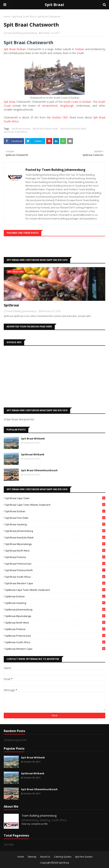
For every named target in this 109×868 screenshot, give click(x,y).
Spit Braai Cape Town (55, 498)
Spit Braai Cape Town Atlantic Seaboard (55, 505)
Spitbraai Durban (55, 596)
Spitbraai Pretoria (55, 629)
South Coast (71, 102)
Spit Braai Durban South (45, 129)
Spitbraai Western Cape (55, 649)
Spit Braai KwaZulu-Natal (73, 129)
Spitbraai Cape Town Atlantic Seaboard (55, 590)
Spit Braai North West (55, 551)
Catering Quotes (63, 857)
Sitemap (32, 857)
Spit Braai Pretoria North (55, 570)
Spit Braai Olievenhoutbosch (39, 470)
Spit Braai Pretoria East (55, 564)
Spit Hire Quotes (84, 857)
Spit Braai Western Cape (55, 583)
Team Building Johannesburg (22, 33)
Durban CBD (60, 117)
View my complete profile (35, 824)
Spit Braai (54, 5)
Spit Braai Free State (55, 518)
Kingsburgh (67, 106)
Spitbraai (11, 305)
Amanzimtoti (50, 106)
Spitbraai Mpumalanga (55, 616)
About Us (45, 857)
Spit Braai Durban (15, 49)
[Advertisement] (54, 376)
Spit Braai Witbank (33, 438)
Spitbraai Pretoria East (55, 636)
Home (7, 17)
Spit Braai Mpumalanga (55, 544)
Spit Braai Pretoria (55, 557)
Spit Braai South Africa (24, 17)
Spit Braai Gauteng (55, 524)
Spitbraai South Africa (55, 642)
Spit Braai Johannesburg (55, 531)
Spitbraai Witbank (33, 454)
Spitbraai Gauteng (55, 603)
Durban (80, 49)
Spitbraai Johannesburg (55, 609)
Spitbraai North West (55, 623)
